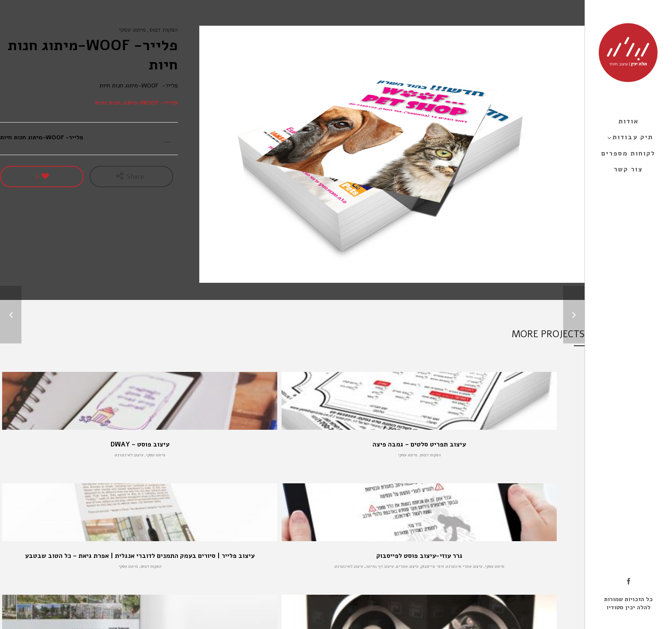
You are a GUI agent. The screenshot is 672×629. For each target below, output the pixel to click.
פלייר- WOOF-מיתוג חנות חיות (136, 103)
